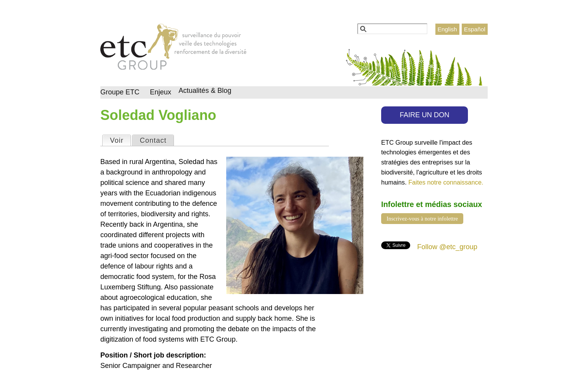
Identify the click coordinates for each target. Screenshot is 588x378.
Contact (153, 140)
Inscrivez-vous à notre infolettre (422, 219)
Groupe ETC (120, 92)
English (447, 29)
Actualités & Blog (205, 91)
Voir (120, 140)
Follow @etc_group (447, 247)
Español (475, 29)
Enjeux (161, 92)
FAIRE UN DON (425, 115)
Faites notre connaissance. (446, 182)
